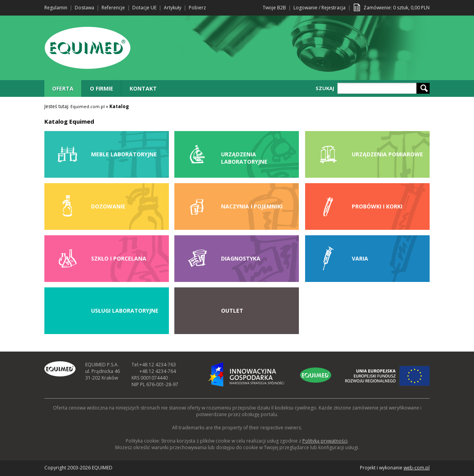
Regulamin (56, 8)
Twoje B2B (274, 8)
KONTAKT (143, 88)
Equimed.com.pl (88, 106)
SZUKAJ (325, 88)
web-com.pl (417, 468)
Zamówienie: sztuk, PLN (397, 8)
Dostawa (84, 8)
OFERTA (63, 88)
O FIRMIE (102, 88)
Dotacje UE (144, 8)
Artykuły (173, 8)
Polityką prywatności (325, 441)
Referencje (113, 8)
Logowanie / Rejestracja (320, 8)
